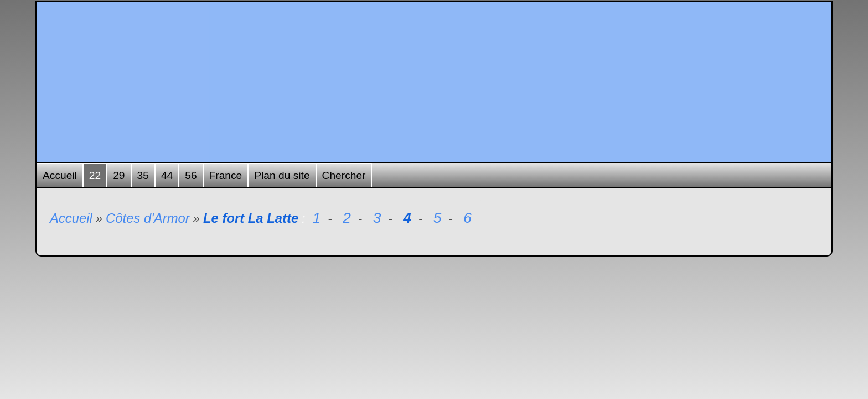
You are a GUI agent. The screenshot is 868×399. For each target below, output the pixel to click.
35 (143, 175)
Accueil (60, 175)
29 (119, 175)
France (226, 175)
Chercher (344, 175)
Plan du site (282, 175)
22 (95, 175)
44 (167, 175)
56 (191, 175)
